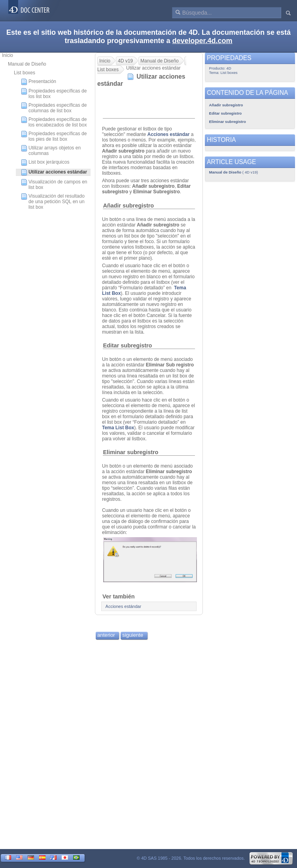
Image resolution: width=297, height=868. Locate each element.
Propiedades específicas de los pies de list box (54, 136)
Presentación (39, 82)
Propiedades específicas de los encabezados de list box (54, 122)
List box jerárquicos (45, 162)
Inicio (8, 55)
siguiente (133, 635)
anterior (106, 635)
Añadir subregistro (128, 206)
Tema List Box (118, 428)
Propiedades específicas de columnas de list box (54, 108)
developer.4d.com (202, 41)
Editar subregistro (127, 345)
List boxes (25, 73)
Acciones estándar (169, 134)
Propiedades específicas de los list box (54, 94)
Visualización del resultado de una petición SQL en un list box (53, 202)
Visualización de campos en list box (54, 185)
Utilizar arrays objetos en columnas (51, 151)
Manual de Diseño (27, 64)
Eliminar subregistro (131, 452)
